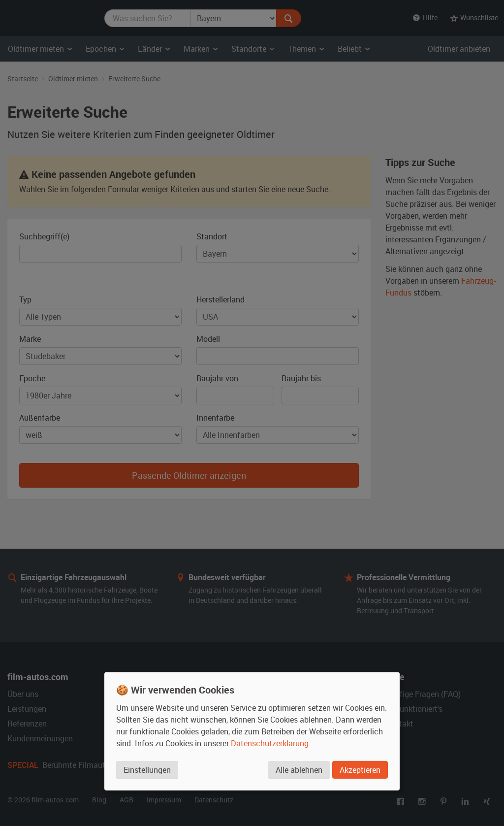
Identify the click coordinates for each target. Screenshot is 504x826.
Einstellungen (147, 770)
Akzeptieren (360, 770)
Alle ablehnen (299, 770)
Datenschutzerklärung (270, 743)
